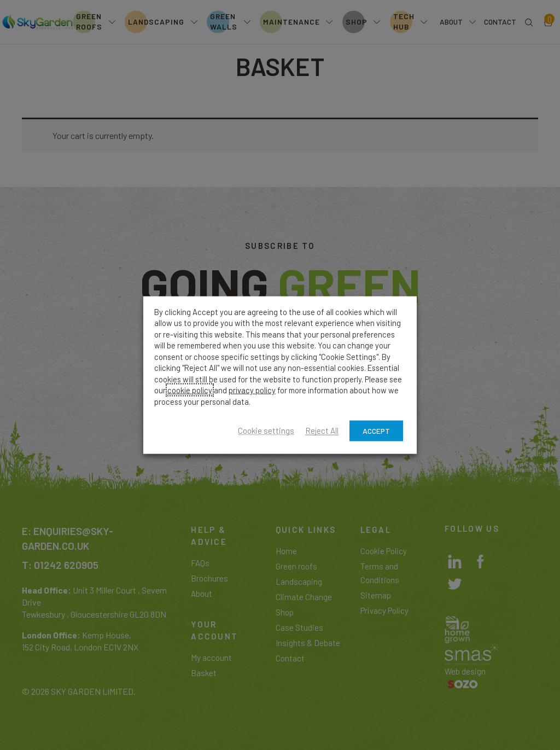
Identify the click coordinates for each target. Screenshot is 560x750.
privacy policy (252, 390)
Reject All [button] (322, 431)
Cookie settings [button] (266, 431)
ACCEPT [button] (376, 431)
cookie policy (190, 390)
